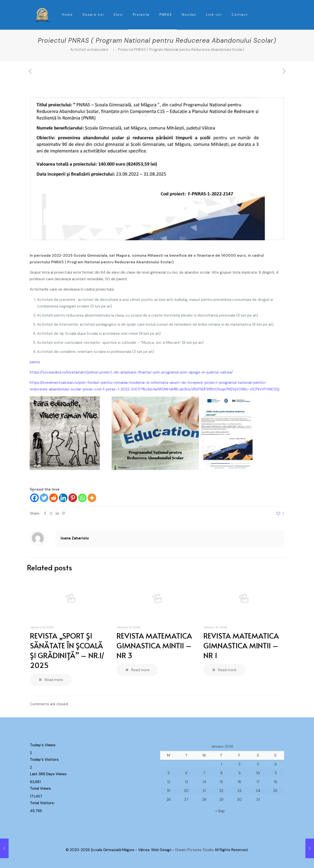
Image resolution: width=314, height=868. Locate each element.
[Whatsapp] (82, 498)
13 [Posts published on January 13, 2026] (186, 782)
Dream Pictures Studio (195, 850)
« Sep (220, 811)
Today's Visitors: (45, 760)
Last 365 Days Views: (49, 774)
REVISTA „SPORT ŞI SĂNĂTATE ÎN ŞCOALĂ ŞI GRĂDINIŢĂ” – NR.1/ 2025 (67, 650)
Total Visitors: (43, 803)
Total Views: (41, 788)
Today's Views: (43, 745)
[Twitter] (44, 498)
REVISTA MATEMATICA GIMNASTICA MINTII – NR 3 (154, 645)
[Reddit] (54, 498)
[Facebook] (34, 498)
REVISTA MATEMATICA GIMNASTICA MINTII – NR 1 (241, 645)
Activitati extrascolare (89, 50)
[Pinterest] (73, 498)
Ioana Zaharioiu (75, 538)
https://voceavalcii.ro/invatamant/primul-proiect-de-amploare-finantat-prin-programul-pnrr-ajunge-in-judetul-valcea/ (131, 372)
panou (35, 362)
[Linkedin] (63, 498)
